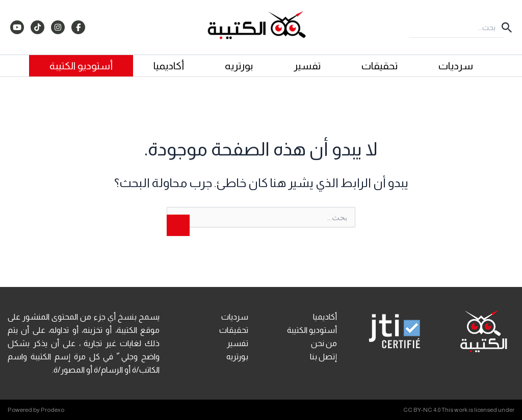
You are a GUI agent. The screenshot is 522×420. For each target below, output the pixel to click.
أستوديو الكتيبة (81, 66)
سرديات (456, 66)
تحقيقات (380, 66)
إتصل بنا (323, 357)
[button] (506, 28)
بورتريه (239, 66)
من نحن (324, 343)
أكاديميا (169, 66)
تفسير (307, 66)
